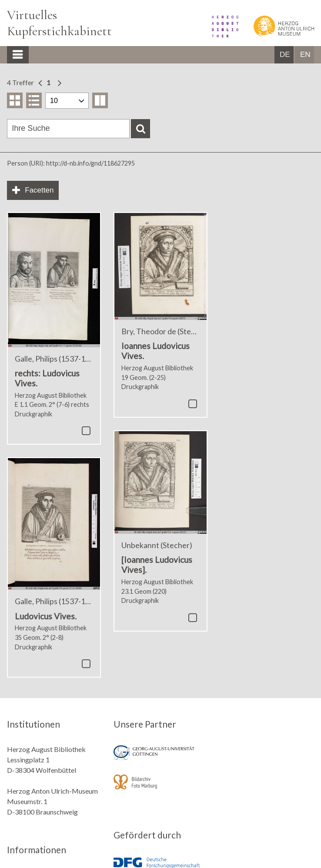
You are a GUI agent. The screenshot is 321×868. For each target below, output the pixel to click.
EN (305, 55)
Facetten (39, 190)
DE (285, 55)
